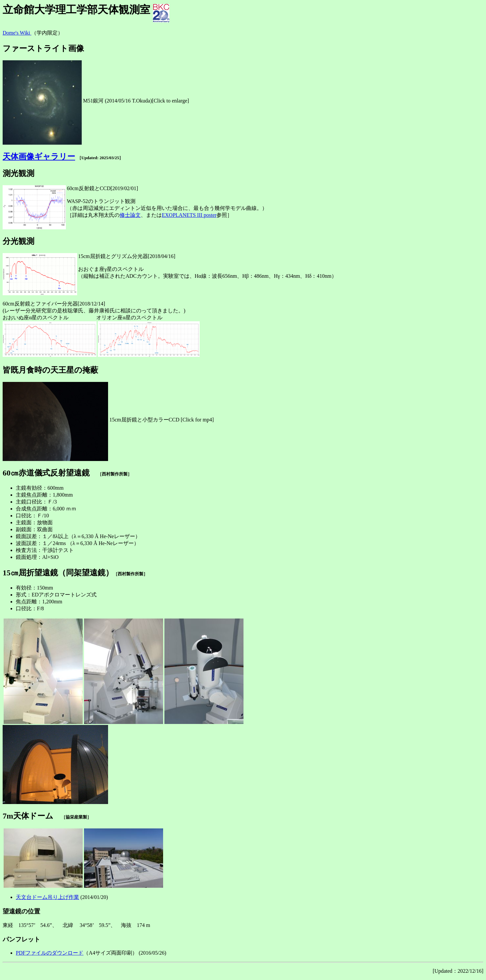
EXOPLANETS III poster (189, 215)
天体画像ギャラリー (39, 157)
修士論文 (130, 215)
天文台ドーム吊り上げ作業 (47, 897)
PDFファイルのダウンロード (50, 953)
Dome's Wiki (17, 33)
